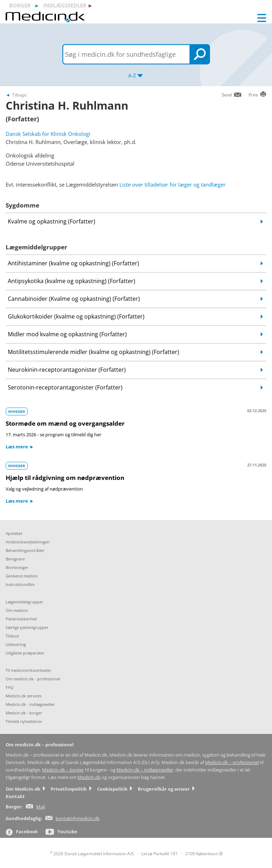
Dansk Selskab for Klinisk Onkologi (48, 134)
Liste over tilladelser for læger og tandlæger (172, 184)
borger (20, 5)
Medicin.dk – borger (63, 770)
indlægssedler (65, 5)
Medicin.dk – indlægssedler (145, 770)
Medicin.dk (89, 777)
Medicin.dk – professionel (232, 762)
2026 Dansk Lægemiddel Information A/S (92, 854)
